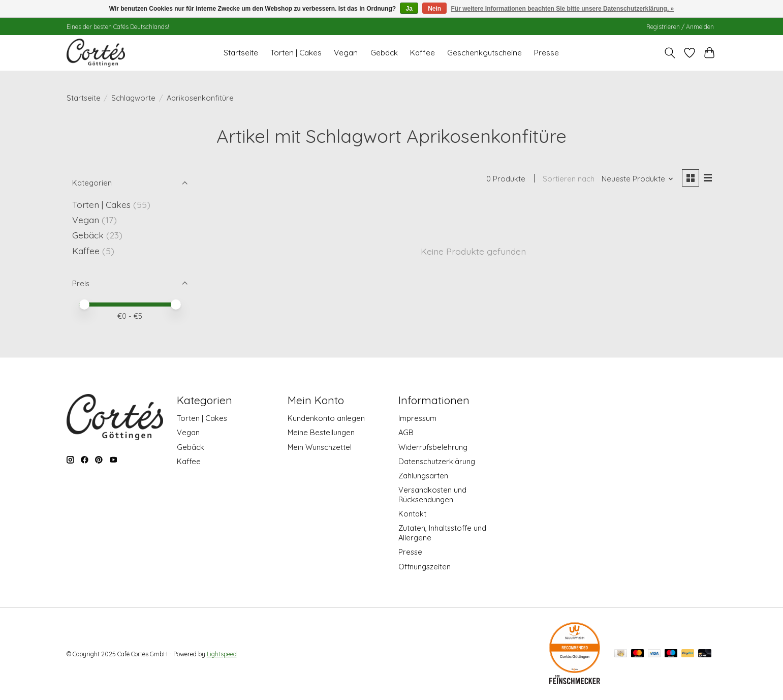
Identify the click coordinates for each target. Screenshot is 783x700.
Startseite (241, 53)
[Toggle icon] (670, 53)
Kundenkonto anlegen (326, 418)
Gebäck (384, 53)
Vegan (346, 53)
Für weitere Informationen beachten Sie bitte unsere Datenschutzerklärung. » (563, 9)
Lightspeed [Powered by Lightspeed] (222, 654)
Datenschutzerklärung (437, 461)
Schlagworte (133, 98)
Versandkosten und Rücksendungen (432, 495)
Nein (434, 9)
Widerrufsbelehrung (433, 447)
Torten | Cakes (296, 53)
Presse (546, 53)
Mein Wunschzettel (320, 447)
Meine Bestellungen (321, 432)
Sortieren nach (569, 179)
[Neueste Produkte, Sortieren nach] (637, 179)
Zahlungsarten (423, 476)
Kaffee (422, 53)
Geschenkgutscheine (484, 53)
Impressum (417, 418)
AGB (406, 432)
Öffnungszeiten (425, 567)
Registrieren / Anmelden (680, 27)
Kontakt (412, 514)
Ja (409, 9)
